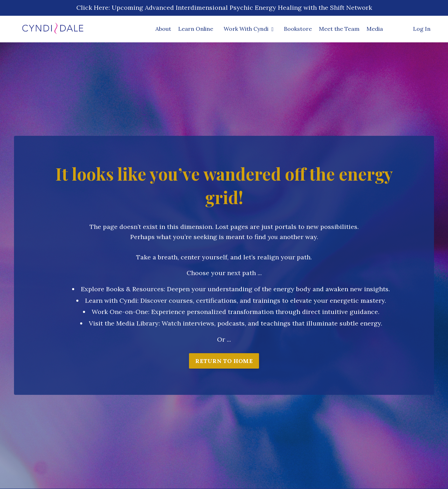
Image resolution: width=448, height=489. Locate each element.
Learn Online (196, 29)
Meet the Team (339, 29)
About (163, 29)
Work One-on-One (120, 312)
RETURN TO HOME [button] (224, 361)
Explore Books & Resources (122, 289)
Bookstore (298, 29)
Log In (422, 29)
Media (375, 29)
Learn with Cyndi (111, 301)
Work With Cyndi (249, 29)
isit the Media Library (126, 323)
